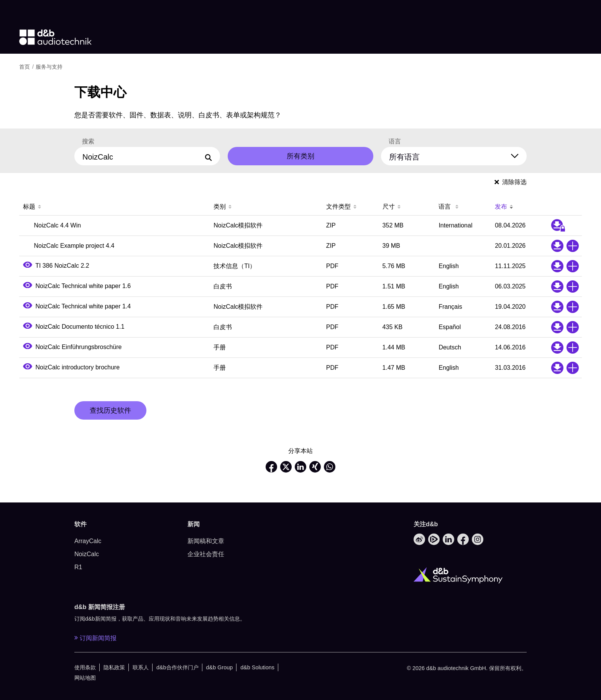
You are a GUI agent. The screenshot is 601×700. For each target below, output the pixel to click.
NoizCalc (87, 554)
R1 (78, 567)
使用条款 (85, 667)
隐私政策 (114, 667)
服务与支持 (49, 67)
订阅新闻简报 (95, 638)
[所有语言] (459, 155)
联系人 (141, 667)
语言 (395, 142)
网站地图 (85, 678)
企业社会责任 (206, 554)
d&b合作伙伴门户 (177, 667)
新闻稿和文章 (206, 541)
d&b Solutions (257, 667)
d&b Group (220, 667)
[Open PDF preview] (28, 266)
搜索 (88, 142)
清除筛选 (511, 182)
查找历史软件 (110, 410)
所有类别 (300, 156)
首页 (25, 67)
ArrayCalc (88, 541)
